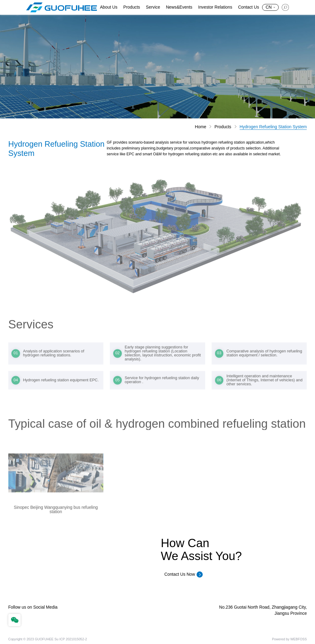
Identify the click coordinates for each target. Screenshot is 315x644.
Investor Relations (215, 7)
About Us (109, 7)
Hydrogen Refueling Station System (273, 127)
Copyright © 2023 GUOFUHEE (31, 639)
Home (201, 127)
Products (132, 7)
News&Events (179, 7)
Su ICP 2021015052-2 (71, 639)
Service (153, 7)
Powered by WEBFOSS (289, 639)
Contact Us (249, 7)
